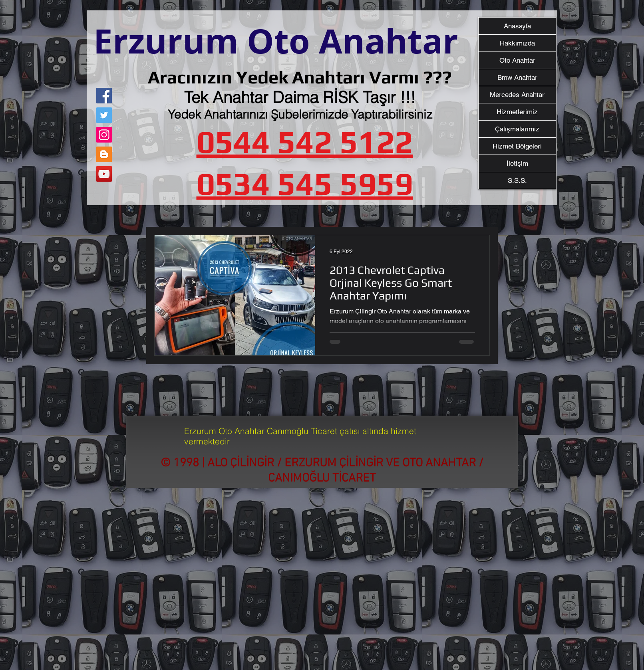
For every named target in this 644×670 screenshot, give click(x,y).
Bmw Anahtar (517, 77)
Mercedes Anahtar (517, 95)
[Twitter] (104, 115)
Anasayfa (517, 26)
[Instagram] (104, 135)
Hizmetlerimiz (517, 112)
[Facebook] (104, 96)
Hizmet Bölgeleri (517, 146)
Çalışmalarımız (517, 129)
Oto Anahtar (517, 60)
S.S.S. (517, 180)
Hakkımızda (517, 43)
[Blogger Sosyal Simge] (104, 154)
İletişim (517, 163)
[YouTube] (104, 174)
